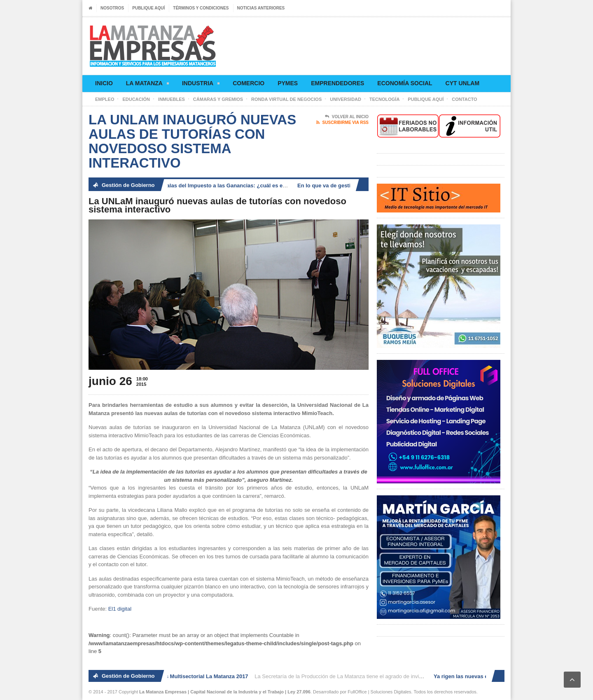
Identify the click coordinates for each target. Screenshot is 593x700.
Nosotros (112, 8)
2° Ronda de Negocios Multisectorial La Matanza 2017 (181, 676)
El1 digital (120, 609)
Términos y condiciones (201, 8)
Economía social (405, 83)
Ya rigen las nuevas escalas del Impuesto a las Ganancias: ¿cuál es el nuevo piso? (214, 185)
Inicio (104, 83)
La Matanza (147, 85)
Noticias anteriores (261, 8)
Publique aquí (148, 8)
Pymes (288, 83)
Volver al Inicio (347, 117)
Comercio (249, 83)
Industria (201, 85)
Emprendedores (337, 83)
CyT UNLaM (462, 83)
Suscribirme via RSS (342, 123)
